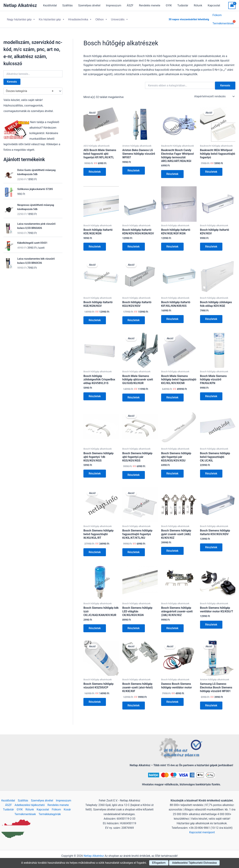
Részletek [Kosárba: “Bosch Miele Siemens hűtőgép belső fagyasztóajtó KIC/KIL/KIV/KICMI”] (172, 395)
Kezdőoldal (50, 5)
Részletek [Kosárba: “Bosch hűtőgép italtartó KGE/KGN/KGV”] (95, 317)
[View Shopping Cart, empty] (232, 5)
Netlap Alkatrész (20, 5)
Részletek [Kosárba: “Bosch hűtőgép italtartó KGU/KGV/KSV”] (134, 317)
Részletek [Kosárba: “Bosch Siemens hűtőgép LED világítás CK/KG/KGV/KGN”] (134, 625)
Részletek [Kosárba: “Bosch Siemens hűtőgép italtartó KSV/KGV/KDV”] (211, 545)
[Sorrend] (214, 94)
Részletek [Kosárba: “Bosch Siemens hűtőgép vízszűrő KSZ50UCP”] (95, 699)
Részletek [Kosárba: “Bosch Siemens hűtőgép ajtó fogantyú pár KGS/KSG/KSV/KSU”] (172, 471)
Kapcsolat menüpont (202, 832)
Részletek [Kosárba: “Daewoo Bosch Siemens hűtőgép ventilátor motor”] (172, 699)
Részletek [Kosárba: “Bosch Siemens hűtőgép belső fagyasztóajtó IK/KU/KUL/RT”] (95, 549)
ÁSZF (130, 5)
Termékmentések (25, 814)
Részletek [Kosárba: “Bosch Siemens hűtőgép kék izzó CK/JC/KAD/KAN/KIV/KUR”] (95, 625)
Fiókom (217, 16)
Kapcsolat (214, 5)
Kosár (67, 809)
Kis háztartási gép (52, 18)
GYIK (169, 5)
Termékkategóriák (50, 814)
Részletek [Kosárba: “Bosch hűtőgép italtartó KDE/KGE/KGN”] (95, 244)
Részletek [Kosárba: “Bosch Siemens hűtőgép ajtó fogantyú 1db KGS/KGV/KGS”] (95, 471)
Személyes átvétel (89, 5)
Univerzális (120, 18)
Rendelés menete (150, 5)
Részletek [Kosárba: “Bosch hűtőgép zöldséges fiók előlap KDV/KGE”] (211, 316)
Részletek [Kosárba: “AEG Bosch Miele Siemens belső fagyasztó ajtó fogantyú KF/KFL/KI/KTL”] (95, 169)
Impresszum (114, 5)
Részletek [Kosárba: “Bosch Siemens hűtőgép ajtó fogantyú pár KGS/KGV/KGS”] (134, 472)
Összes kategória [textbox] (30, 88)
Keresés (12, 79)
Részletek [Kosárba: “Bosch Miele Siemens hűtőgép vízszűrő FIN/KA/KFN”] (211, 393)
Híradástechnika (80, 18)
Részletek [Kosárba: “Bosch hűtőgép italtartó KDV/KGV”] (211, 244)
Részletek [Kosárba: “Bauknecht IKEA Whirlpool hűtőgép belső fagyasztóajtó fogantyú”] (211, 169)
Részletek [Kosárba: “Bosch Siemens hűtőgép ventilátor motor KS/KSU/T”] (211, 622)
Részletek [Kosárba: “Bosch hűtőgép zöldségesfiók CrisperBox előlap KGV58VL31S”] (95, 393)
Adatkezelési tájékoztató (30, 805)
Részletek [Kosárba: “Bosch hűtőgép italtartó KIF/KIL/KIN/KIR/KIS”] (172, 316)
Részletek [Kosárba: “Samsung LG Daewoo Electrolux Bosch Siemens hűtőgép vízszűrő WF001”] (211, 703)
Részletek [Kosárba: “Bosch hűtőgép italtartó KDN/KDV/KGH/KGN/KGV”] (134, 244)
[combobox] (33, 88)
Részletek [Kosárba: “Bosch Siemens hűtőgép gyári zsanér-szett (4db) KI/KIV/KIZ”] (172, 548)
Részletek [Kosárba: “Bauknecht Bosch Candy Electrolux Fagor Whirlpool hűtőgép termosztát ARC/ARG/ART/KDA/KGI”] (172, 171)
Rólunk (198, 5)
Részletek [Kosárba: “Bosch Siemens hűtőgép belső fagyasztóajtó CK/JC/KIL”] (211, 471)
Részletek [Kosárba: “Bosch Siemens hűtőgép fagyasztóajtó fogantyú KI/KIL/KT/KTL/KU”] (134, 549)
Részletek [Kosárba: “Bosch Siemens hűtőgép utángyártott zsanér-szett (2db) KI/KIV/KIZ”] (172, 625)
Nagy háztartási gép (21, 18)
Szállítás (67, 5)
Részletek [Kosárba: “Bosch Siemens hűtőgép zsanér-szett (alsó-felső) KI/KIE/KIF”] (134, 703)
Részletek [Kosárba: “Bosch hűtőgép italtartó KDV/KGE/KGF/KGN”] (172, 244)
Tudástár (183, 5)
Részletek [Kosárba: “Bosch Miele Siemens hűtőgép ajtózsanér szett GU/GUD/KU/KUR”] (134, 395)
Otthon (101, 18)
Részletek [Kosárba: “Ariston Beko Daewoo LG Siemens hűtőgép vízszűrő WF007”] (134, 168)
